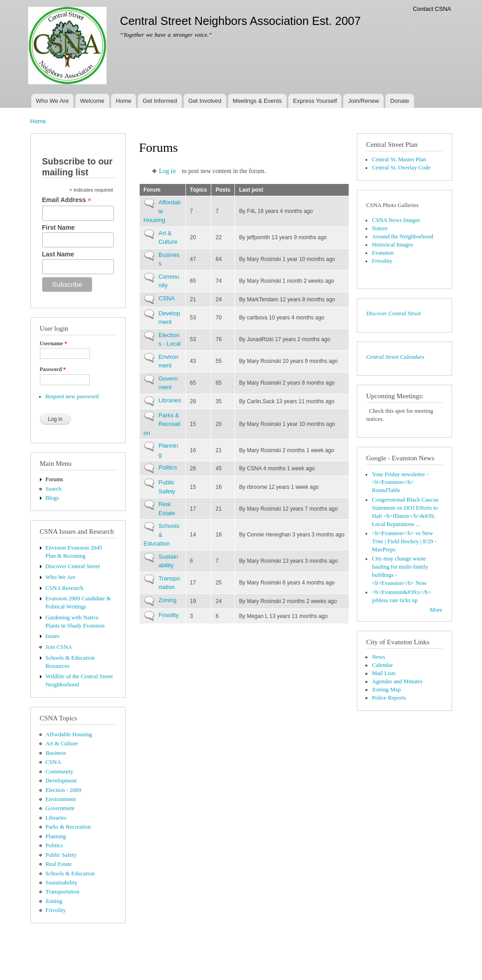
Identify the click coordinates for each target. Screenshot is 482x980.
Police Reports (389, 698)
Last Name (58, 254)
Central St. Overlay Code (401, 168)
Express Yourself (315, 101)
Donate (400, 101)
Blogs (52, 498)
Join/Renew (364, 101)
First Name (58, 227)
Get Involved (205, 101)
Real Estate (58, 864)
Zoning (54, 901)
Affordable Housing (68, 734)
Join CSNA (59, 647)
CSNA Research (64, 588)
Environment (61, 799)
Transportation (62, 892)
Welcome (92, 101)
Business (56, 753)
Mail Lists (384, 673)
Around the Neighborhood (402, 237)
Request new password (72, 396)
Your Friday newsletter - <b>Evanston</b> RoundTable (400, 483)
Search (53, 489)
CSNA (53, 762)
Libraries (56, 818)
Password (53, 369)
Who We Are (52, 101)
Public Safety (61, 855)
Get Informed (160, 101)
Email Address (67, 200)
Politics (54, 845)
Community (59, 772)
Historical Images (392, 245)
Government (60, 808)
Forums (54, 479)
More (436, 610)
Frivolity (56, 910)
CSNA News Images (396, 220)
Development (61, 781)
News (378, 657)
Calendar (382, 665)
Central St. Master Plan (399, 159)
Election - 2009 (63, 790)
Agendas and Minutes (397, 681)
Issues (52, 636)
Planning (56, 836)
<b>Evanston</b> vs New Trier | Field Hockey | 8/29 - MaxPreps (404, 541)
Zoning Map (386, 690)
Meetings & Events (257, 101)
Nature (380, 228)
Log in (168, 171)
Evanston (383, 253)
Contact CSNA (432, 9)
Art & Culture (62, 743)
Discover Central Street (73, 566)
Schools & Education (70, 874)
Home (124, 101)
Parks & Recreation (68, 827)
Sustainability (61, 883)
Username (54, 343)
